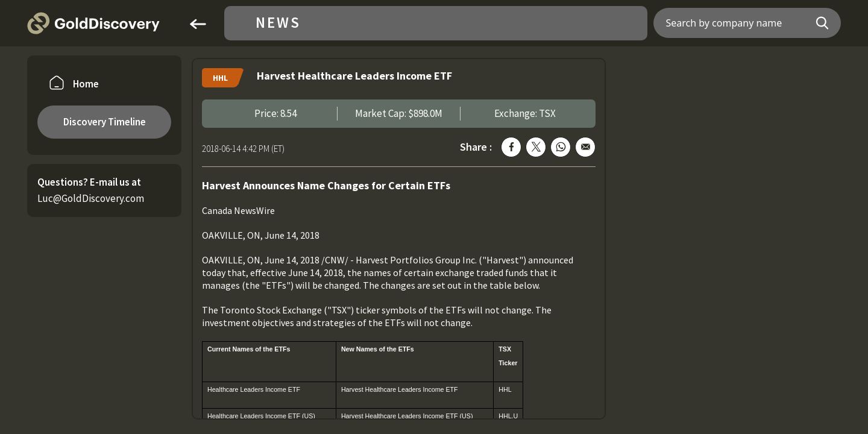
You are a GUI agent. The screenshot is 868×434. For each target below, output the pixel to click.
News (278, 23)
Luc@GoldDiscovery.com (91, 198)
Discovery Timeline (105, 122)
